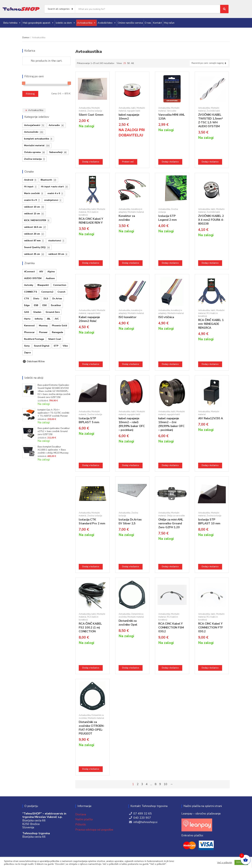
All (132, 63)
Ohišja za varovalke (176, 516)
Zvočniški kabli (213, 111)
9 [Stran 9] (160, 784)
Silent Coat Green (91, 115)
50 (128, 63)
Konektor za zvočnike (127, 218)
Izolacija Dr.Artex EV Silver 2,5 (130, 521)
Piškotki (81, 824)
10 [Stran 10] (166, 784)
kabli (133, 108)
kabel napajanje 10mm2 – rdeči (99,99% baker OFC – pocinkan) (132, 424)
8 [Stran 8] (156, 784)
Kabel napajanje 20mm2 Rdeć (89, 319)
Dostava (81, 814)
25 (125, 63)
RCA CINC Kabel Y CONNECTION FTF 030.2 (211, 628)
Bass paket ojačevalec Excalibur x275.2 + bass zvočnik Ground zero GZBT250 (54, 431)
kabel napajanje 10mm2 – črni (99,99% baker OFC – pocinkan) (171, 424)
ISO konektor (128, 317)
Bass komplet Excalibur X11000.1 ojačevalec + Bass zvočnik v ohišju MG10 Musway (53, 450)
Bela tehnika (12, 23)
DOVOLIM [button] (241, 862)
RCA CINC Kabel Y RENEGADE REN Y (91, 221)
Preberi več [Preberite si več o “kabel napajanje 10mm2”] (128, 162)
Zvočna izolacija (95, 111)
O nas (148, 23)
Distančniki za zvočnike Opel (128, 623)
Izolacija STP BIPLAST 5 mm (89, 420)
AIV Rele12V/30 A (211, 418)
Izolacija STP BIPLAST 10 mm (209, 521)
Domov (26, 38)
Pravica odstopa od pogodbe (94, 830)
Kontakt (157, 23)
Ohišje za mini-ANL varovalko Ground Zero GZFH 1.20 (171, 523)
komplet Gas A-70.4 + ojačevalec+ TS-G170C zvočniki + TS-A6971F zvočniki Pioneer (53, 413)
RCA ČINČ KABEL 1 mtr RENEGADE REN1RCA (211, 324)
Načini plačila (84, 819)
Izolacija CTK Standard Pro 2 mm (92, 521)
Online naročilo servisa (130, 23)
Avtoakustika (86, 23)
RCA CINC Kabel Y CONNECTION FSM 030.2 (171, 628)
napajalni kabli (134, 111)
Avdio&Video (107, 23)
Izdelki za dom (65, 23)
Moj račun (169, 23)
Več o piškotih (225, 863)
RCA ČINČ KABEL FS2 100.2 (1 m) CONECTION (90, 628)
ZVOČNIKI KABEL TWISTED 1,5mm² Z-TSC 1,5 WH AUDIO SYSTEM (210, 120)
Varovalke (171, 111)
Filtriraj (30, 94)
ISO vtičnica (166, 317)
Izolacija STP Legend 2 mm (168, 218)
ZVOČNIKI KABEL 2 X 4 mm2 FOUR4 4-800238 (211, 220)
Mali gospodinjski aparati (38, 23)
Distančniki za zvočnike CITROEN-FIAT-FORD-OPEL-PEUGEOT (92, 728)
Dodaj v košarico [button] (91, 162)
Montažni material (136, 212)
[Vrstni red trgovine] (209, 63)
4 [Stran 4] (147, 784)
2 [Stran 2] (138, 784)
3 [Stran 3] (142, 784)
